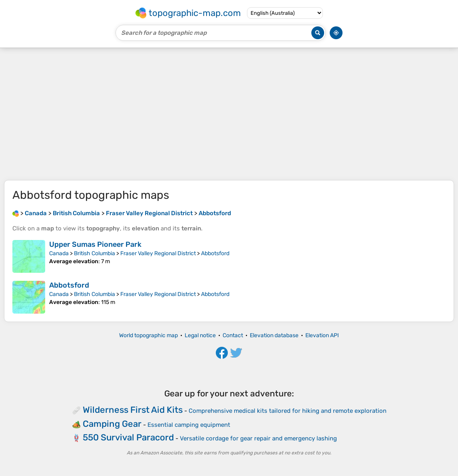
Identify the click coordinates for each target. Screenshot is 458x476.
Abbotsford (215, 253)
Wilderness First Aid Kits (133, 410)
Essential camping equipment (189, 425)
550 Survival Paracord (128, 437)
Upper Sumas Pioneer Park (95, 244)
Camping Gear (112, 424)
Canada (59, 253)
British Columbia (95, 253)
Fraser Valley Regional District (158, 253)
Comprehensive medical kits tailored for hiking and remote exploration (288, 411)
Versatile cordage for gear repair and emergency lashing (258, 438)
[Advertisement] (229, 114)
